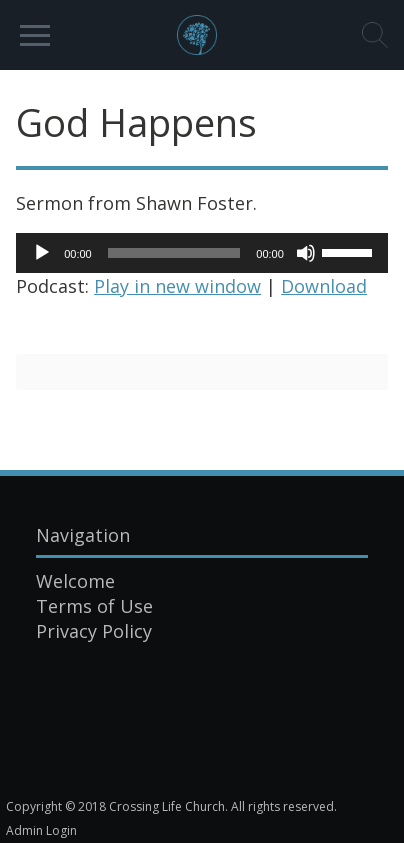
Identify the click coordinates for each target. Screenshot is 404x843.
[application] (202, 253)
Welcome (75, 581)
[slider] (174, 253)
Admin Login (41, 830)
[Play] (42, 253)
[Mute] (306, 253)
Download (324, 286)
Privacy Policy (94, 631)
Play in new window (177, 286)
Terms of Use (94, 606)
